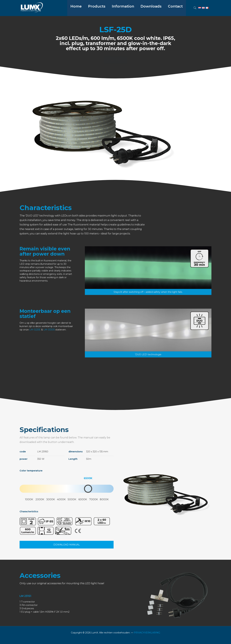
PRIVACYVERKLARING (147, 633)
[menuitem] (97, 14)
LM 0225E (35, 358)
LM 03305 (49, 358)
